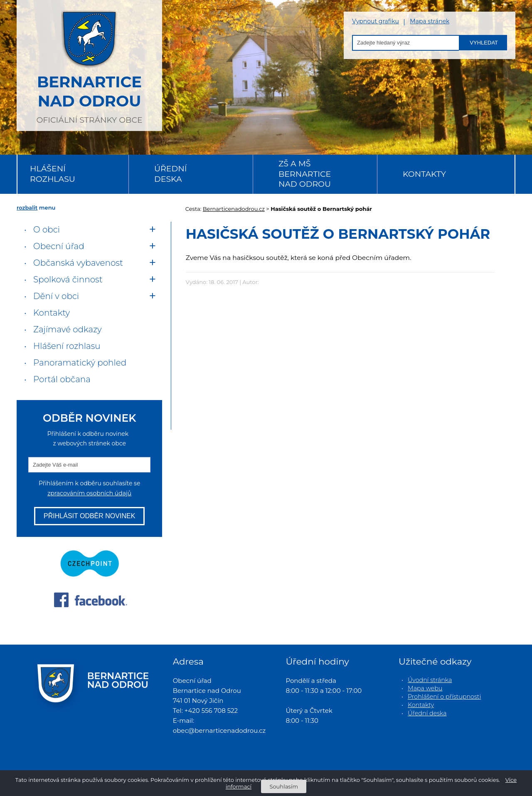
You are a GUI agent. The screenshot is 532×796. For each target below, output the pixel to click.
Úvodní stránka (430, 680)
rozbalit (27, 208)
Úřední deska (170, 174)
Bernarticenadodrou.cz (234, 209)
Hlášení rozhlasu (53, 174)
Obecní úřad (59, 246)
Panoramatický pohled (80, 363)
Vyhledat (484, 43)
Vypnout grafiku (376, 21)
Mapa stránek (430, 21)
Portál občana (62, 379)
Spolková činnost (68, 279)
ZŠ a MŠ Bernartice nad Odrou (305, 174)
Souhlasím (283, 786)
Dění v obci (56, 296)
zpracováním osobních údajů (89, 493)
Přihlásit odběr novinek (89, 516)
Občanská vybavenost (78, 263)
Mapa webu (425, 688)
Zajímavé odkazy (67, 329)
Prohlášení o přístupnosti (444, 697)
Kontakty (424, 174)
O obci (47, 230)
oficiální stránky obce (89, 64)
